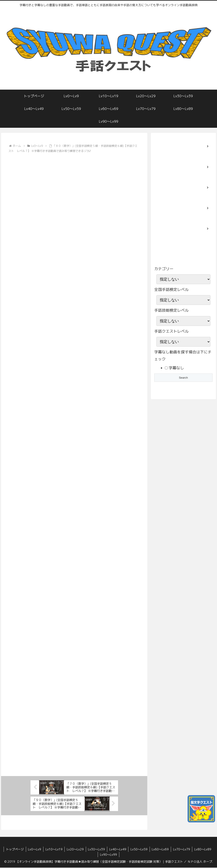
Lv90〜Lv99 (108, 855)
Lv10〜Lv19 (54, 850)
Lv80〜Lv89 (203, 850)
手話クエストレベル (171, 331)
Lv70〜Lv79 (182, 850)
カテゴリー (164, 269)
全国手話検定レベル (171, 290)
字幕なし (176, 368)
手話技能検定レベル (171, 310)
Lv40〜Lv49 (118, 850)
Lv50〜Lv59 (139, 850)
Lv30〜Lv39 (96, 850)
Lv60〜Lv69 (161, 850)
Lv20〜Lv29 (75, 850)
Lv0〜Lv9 (34, 850)
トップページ (14, 850)
